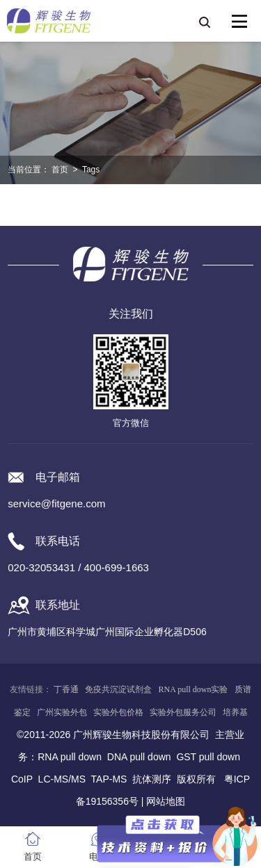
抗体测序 (152, 779)
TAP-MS (109, 779)
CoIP (22, 779)
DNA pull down (139, 757)
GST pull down (208, 757)
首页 (60, 170)
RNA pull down (70, 757)
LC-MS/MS (62, 779)
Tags (91, 170)
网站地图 (166, 801)
